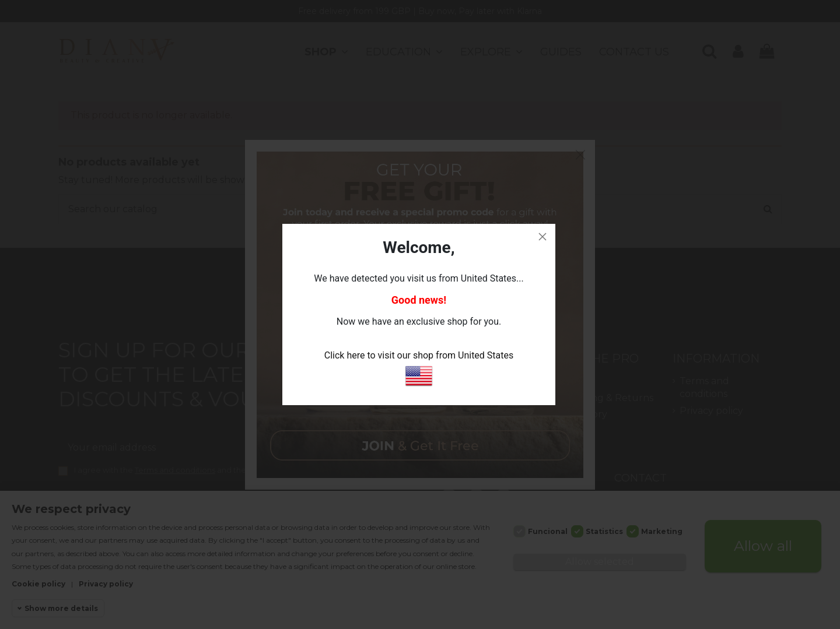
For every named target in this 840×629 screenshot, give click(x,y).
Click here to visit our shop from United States (419, 370)
